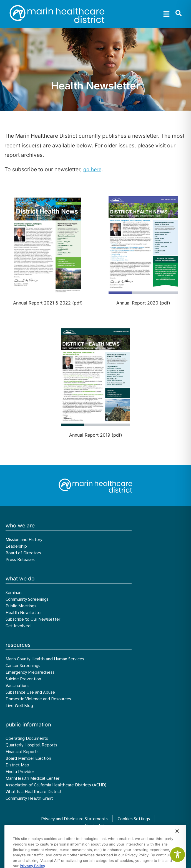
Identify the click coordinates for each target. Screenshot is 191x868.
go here (92, 169)
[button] (167, 14)
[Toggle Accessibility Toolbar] (178, 855)
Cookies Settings (134, 818)
